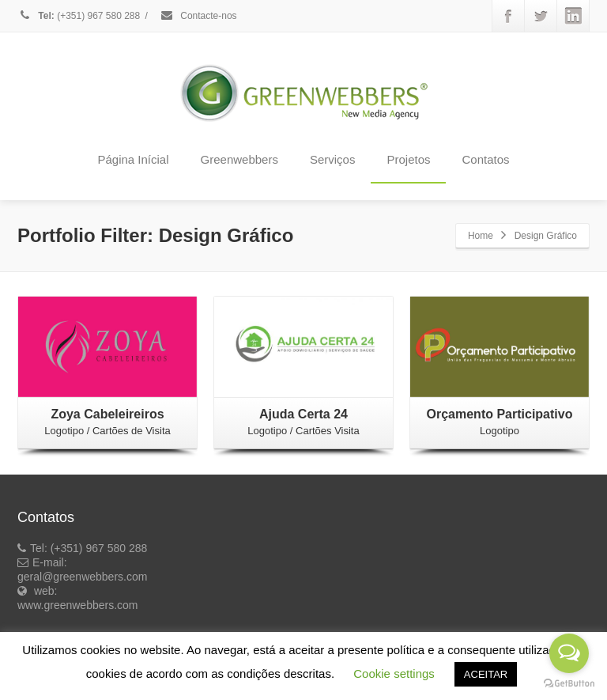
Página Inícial (133, 159)
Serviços (333, 159)
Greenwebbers (239, 159)
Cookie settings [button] (394, 674)
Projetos (408, 159)
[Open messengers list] (569, 653)
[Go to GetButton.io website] (569, 684)
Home (481, 236)
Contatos (485, 159)
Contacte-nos (198, 16)
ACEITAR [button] (486, 674)
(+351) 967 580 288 (79, 16)
